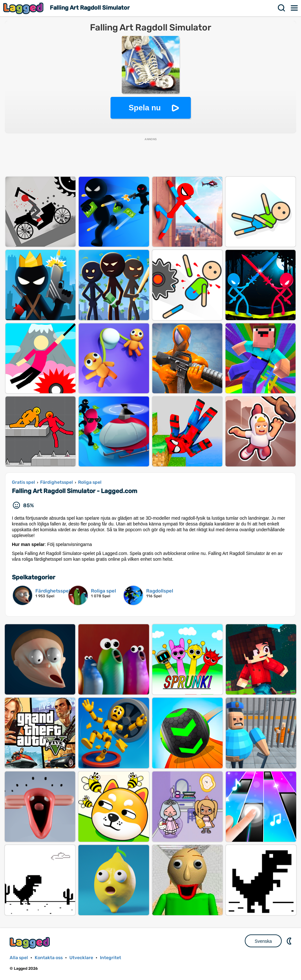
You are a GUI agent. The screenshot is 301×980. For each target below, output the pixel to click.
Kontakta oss (49, 958)
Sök (282, 8)
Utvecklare (81, 958)
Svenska (263, 941)
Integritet (111, 958)
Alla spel (19, 958)
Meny (295, 8)
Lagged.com (31, 943)
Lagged (24, 8)
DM (290, 941)
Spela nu (145, 108)
